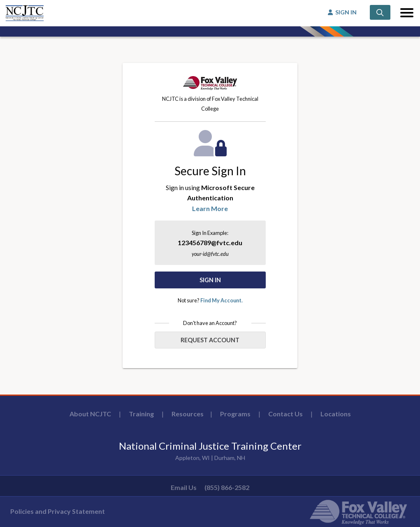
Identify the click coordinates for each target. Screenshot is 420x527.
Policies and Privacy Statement (58, 511)
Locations (336, 414)
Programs (235, 414)
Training (141, 414)
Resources (188, 414)
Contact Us (285, 414)
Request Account (210, 340)
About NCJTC (90, 414)
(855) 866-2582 (227, 487)
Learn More (210, 208)
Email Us (184, 487)
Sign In (210, 280)
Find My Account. (222, 300)
